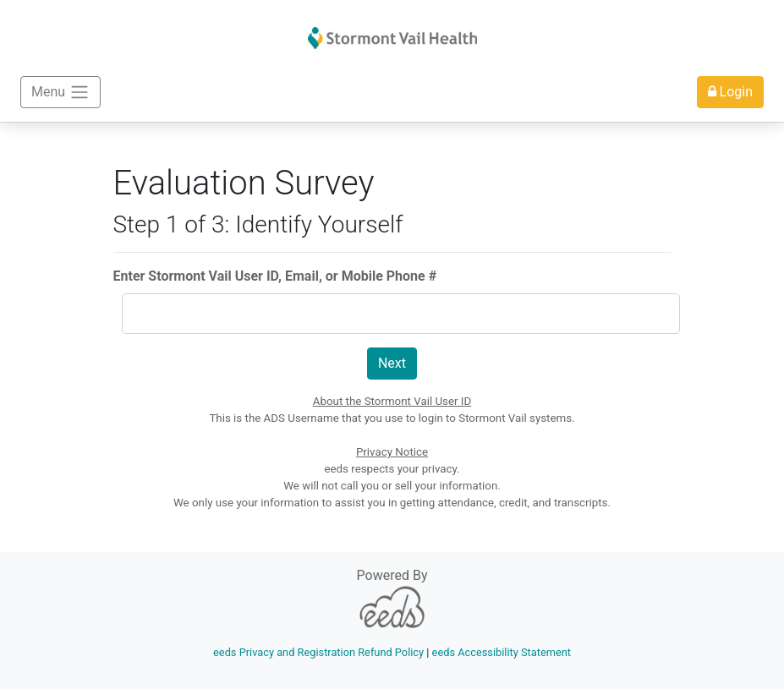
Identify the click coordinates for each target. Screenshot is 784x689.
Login (730, 92)
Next (392, 363)
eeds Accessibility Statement (502, 652)
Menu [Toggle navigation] (60, 92)
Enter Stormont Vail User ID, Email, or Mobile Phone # (275, 276)
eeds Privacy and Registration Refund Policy (318, 652)
